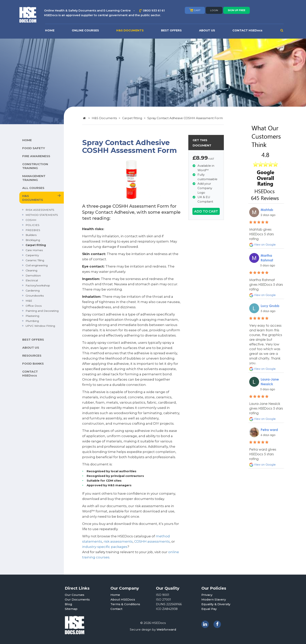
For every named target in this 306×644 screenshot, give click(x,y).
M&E (29, 301)
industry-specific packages (105, 547)
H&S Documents (104, 118)
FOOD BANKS (33, 364)
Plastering (32, 316)
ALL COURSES (33, 188)
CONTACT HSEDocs (247, 30)
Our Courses (75, 595)
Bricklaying (33, 240)
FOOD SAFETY (34, 148)
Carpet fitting (36, 245)
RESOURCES (32, 356)
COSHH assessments (152, 541)
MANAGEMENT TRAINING (34, 178)
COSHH (31, 220)
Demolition (33, 275)
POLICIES (32, 225)
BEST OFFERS (171, 30)
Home (115, 595)
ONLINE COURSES (85, 30)
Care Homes (34, 250)
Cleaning (31, 270)
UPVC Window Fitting (40, 326)
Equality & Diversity (216, 604)
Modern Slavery (214, 599)
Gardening (33, 291)
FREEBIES (33, 230)
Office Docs (34, 306)
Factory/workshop (38, 285)
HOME (50, 30)
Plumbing (32, 321)
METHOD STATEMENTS (42, 215)
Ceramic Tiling (35, 260)
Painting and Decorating (42, 311)
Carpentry (32, 255)
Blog (68, 604)
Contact (116, 609)
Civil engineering (37, 265)
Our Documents (77, 599)
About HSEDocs (123, 599)
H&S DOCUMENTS (130, 30)
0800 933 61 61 (154, 11)
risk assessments (118, 541)
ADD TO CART (206, 211)
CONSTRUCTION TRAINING (35, 166)
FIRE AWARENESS (36, 156)
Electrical (32, 280)
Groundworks (35, 296)
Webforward (166, 629)
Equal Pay (209, 609)
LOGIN (214, 10)
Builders (31, 235)
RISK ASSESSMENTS (40, 210)
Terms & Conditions (125, 604)
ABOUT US (207, 30)
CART (195, 10)
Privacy (207, 595)
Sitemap (71, 609)
